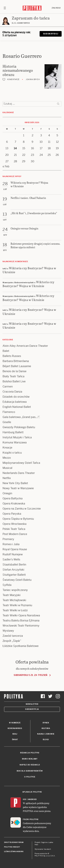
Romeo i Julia (11, 544)
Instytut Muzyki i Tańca (17, 437)
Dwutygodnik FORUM (14, 842)
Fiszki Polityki (31, 819)
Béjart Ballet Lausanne (17, 366)
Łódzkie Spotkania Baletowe (21, 646)
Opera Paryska (12, 514)
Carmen (8, 387)
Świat (15, 740)
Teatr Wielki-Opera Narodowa (21, 615)
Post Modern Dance (15, 534)
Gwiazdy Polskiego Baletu (19, 427)
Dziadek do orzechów (16, 397)
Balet (6, 351)
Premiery (8, 539)
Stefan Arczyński (13, 570)
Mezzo (7, 458)
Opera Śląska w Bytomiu (18, 519)
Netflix (7, 478)
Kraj (15, 734)
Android (32, 799)
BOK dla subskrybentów (30, 771)
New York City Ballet (15, 483)
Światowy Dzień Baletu (17, 580)
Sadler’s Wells (11, 559)
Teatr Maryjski (12, 595)
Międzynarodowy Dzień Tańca (21, 463)
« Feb (6, 166)
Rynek (46, 723)
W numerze (15, 723)
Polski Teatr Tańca (14, 529)
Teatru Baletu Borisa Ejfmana (21, 621)
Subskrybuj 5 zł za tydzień (30, 675)
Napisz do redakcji (30, 765)
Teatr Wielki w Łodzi (15, 610)
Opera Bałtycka (13, 498)
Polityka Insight (12, 847)
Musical (7, 468)
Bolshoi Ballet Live (14, 381)
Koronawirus (15, 728)
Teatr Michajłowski (14, 600)
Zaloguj (56, 8)
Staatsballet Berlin (14, 565)
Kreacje (7, 448)
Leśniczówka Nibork (14, 852)
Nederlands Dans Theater (19, 473)
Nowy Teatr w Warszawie (18, 488)
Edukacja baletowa (15, 402)
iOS (25, 799)
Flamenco (9, 412)
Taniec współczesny (15, 590)
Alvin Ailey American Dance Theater (25, 346)
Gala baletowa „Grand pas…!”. (21, 417)
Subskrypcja (32, 709)
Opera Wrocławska (15, 524)
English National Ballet (17, 407)
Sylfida (7, 585)
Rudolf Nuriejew (13, 554)
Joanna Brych (33, 79)
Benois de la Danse (15, 371)
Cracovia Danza (12, 392)
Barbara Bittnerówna (16, 361)
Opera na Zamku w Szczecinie (22, 509)
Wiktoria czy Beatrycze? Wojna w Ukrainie (29, 270)
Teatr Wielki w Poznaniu (17, 605)
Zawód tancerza (13, 636)
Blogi (46, 740)
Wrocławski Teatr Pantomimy (21, 626)
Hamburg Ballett (13, 432)
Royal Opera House (15, 549)
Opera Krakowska (14, 504)
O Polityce (30, 777)
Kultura (46, 728)
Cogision (44, 842)
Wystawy (8, 631)
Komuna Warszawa (15, 442)
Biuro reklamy (30, 759)
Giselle (7, 422)
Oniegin (7, 493)
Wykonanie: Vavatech (43, 849)
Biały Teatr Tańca (13, 376)
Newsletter (32, 704)
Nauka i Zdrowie (46, 734)
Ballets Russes (12, 356)
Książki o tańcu (12, 453)
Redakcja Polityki (30, 753)
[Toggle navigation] (5, 8)
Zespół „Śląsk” (12, 641)
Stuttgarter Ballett (14, 575)
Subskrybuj (51, 34)
